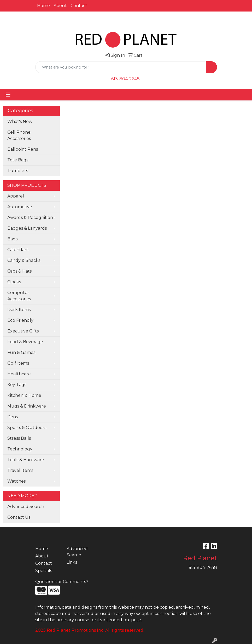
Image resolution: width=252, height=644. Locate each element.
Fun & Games (21, 352)
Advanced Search (26, 507)
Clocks (14, 282)
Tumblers (18, 171)
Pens (13, 417)
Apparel (16, 196)
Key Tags (17, 385)
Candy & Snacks (24, 260)
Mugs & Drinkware (27, 406)
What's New (20, 122)
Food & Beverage (25, 342)
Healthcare (19, 374)
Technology (20, 449)
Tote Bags (18, 160)
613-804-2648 (125, 79)
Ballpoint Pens (23, 149)
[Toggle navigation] (8, 95)
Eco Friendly (20, 320)
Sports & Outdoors (27, 428)
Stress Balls (19, 438)
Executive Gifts (23, 331)
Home (43, 6)
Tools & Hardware (26, 460)
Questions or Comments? (62, 582)
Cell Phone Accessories (19, 135)
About (60, 6)
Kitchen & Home (24, 395)
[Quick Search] (121, 67)
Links (72, 562)
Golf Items (18, 363)
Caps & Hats (19, 271)
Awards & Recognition (30, 218)
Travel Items (20, 470)
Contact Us (19, 517)
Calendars (18, 250)
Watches (16, 481)
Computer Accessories (19, 296)
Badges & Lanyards (27, 228)
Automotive (20, 207)
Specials (44, 571)
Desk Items (19, 310)
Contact (79, 6)
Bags (12, 239)
